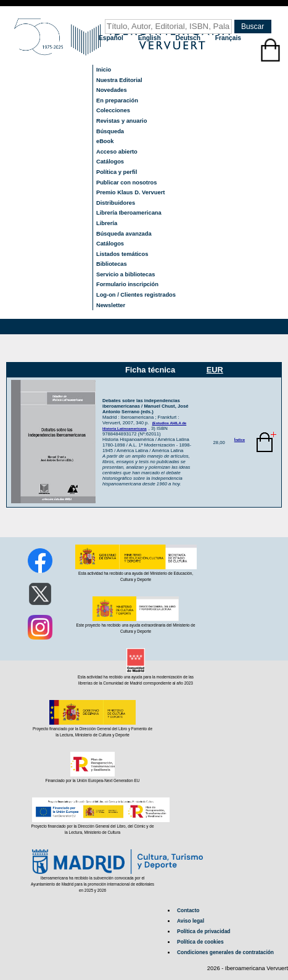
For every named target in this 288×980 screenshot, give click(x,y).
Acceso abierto (117, 152)
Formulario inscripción (127, 284)
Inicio (104, 70)
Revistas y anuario (121, 121)
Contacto (188, 910)
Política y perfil (117, 172)
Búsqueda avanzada (124, 234)
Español (112, 38)
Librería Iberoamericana (129, 213)
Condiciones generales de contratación (225, 952)
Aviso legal (191, 921)
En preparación (117, 101)
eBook (105, 141)
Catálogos (110, 162)
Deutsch (189, 38)
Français (228, 38)
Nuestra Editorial (119, 80)
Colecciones (113, 110)
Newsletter (111, 305)
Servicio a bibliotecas (125, 274)
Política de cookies (200, 942)
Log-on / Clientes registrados (136, 295)
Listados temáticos (122, 254)
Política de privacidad (204, 931)
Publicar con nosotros (126, 183)
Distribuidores (116, 203)
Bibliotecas (112, 264)
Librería (107, 223)
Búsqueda (110, 131)
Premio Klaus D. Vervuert (130, 192)
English (150, 38)
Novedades (112, 90)
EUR (215, 370)
